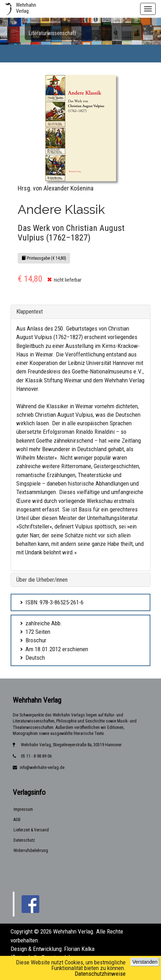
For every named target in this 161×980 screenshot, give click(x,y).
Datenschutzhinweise (100, 974)
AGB (17, 820)
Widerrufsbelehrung (31, 851)
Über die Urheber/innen (42, 580)
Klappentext (30, 312)
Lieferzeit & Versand (31, 830)
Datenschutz (24, 840)
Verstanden (145, 962)
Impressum (23, 809)
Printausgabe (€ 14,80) (44, 258)
